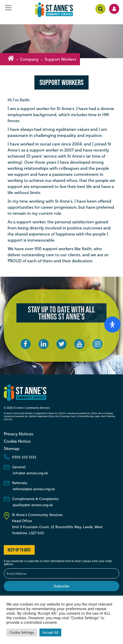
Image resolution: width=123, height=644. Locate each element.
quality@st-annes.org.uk (33, 505)
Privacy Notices (18, 434)
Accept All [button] (50, 632)
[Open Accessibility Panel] (112, 325)
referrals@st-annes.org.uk (34, 489)
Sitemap (12, 449)
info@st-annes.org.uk (30, 473)
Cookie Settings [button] (22, 632)
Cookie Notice (17, 441)
